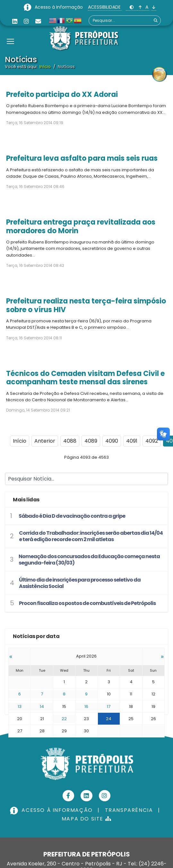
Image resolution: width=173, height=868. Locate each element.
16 (86, 706)
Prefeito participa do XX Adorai (62, 94)
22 (64, 719)
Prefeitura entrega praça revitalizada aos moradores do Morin (81, 226)
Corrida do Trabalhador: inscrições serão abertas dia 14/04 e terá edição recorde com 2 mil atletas (91, 536)
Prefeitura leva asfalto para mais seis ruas (82, 158)
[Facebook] (69, 796)
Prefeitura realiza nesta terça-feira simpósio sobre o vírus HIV (86, 305)
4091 (132, 441)
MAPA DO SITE (86, 819)
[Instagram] (26, 21)
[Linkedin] (15, 21)
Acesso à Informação (59, 7)
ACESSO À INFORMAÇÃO (52, 810)
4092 (152, 441)
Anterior (45, 441)
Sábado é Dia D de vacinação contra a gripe (72, 516)
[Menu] (10, 33)
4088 (70, 441)
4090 (112, 441)
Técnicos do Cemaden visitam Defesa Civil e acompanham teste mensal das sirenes (85, 378)
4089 (91, 441)
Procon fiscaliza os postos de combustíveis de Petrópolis (87, 603)
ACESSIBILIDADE (105, 7)
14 (42, 706)
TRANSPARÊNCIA (129, 810)
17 (109, 706)
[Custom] (38, 21)
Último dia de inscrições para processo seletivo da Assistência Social (80, 583)
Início (20, 441)
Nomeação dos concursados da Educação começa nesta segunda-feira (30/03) (89, 560)
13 (20, 706)
